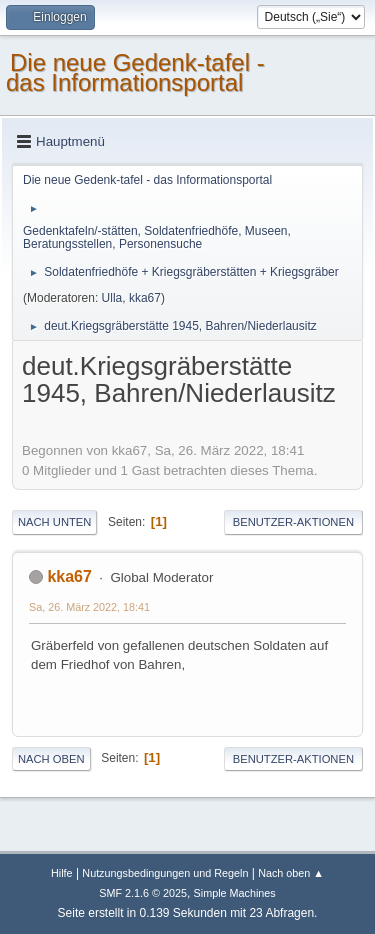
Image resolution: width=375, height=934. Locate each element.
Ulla (112, 298)
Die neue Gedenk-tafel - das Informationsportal (135, 72)
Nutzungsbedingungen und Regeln (165, 873)
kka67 (145, 298)
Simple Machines (235, 893)
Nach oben (51, 759)
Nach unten (54, 522)
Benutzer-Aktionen (293, 522)
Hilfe (62, 873)
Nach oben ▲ (291, 873)
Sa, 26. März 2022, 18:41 (89, 607)
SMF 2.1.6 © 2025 (143, 893)
